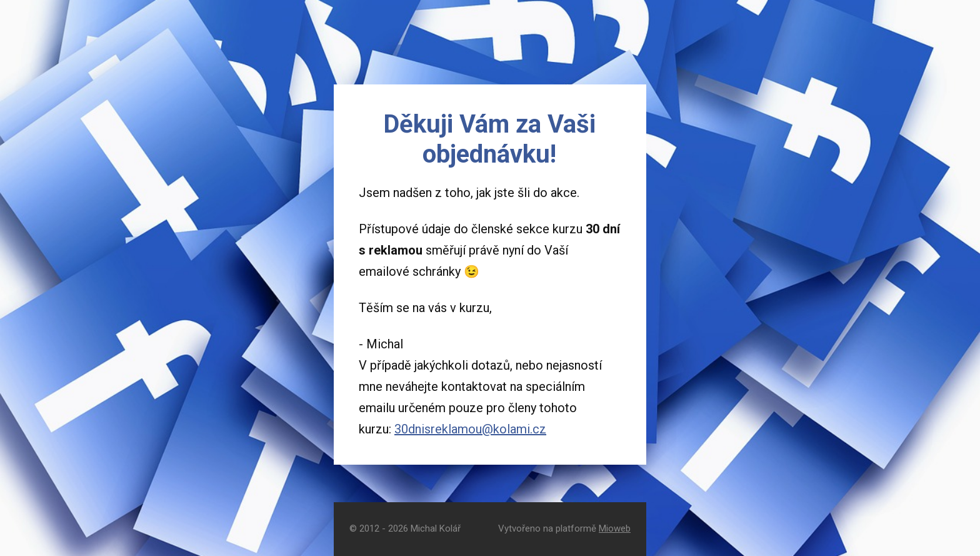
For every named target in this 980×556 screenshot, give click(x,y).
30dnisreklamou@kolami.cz (470, 429)
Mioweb (615, 528)
